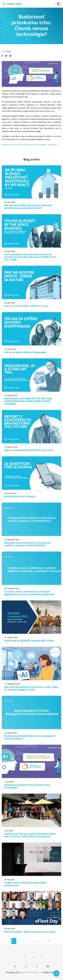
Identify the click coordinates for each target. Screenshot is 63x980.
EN (33, 957)
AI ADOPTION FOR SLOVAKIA (20, 496)
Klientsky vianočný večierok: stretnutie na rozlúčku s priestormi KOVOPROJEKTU (27, 544)
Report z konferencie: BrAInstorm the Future (29, 450)
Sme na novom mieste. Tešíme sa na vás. (26, 306)
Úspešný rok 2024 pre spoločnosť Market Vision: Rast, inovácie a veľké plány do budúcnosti (30, 835)
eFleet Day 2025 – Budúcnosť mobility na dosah (30, 932)
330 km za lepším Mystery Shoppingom (25, 352)
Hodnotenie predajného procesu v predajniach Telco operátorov (30, 737)
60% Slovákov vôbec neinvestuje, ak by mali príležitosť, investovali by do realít (28, 207)
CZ (25, 957)
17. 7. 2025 (6, 51)
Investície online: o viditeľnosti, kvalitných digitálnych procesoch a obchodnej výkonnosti (29, 593)
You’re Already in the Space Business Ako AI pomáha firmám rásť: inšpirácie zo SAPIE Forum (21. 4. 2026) (30, 257)
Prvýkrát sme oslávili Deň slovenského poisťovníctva (25, 884)
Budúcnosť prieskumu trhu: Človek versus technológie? (27, 786)
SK (42, 957)
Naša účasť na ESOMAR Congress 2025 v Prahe (29, 641)
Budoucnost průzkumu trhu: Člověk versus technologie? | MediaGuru (29, 144)
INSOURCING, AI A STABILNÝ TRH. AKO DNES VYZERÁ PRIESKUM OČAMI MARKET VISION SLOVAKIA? (28, 401)
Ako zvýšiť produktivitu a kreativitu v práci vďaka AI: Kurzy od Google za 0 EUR (31, 688)
